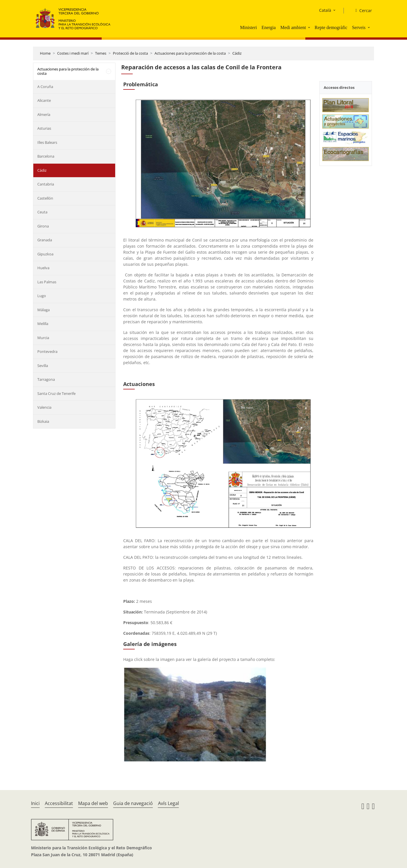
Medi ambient (293, 27)
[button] (310, 27)
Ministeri (249, 27)
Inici (35, 803)
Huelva (43, 268)
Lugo (42, 296)
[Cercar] (361, 11)
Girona (43, 226)
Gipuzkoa (45, 254)
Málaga (44, 310)
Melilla (43, 324)
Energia (268, 27)
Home (45, 53)
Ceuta (42, 212)
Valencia (44, 407)
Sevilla (43, 366)
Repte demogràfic (331, 27)
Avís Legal (168, 803)
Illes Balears (47, 142)
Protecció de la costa (130, 53)
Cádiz (237, 53)
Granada (45, 240)
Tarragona (46, 379)
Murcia (43, 338)
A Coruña (45, 87)
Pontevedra (47, 351)
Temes (101, 53)
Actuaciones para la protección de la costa (190, 53)
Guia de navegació (133, 803)
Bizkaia (43, 421)
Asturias (44, 128)
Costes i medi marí (73, 53)
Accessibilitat (59, 803)
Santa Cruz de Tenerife (56, 393)
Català (325, 10)
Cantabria (46, 184)
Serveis (359, 27)
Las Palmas (47, 282)
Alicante (44, 100)
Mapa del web (93, 803)
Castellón (45, 198)
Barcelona (46, 156)
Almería (44, 114)
